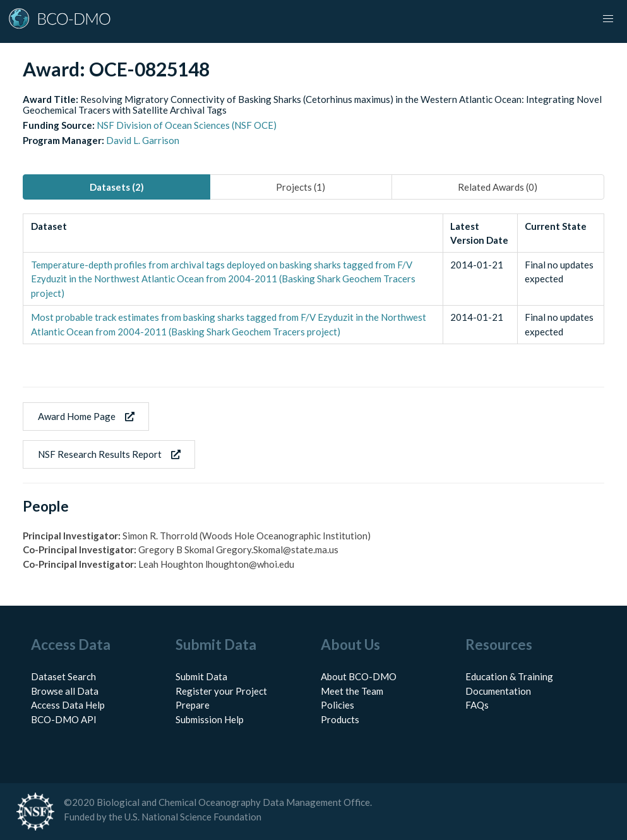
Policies (337, 705)
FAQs (477, 705)
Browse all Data (65, 691)
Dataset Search (63, 676)
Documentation (498, 691)
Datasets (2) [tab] (117, 187)
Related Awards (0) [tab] (498, 187)
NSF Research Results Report (109, 454)
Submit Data (201, 676)
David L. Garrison (143, 140)
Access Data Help (68, 705)
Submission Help (210, 719)
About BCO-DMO (359, 676)
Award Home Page (86, 416)
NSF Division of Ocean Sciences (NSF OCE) (187, 125)
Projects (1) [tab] (301, 187)
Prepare (193, 705)
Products (340, 719)
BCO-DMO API (64, 719)
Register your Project (221, 691)
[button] (608, 19)
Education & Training (509, 676)
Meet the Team (352, 691)
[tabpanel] (313, 279)
